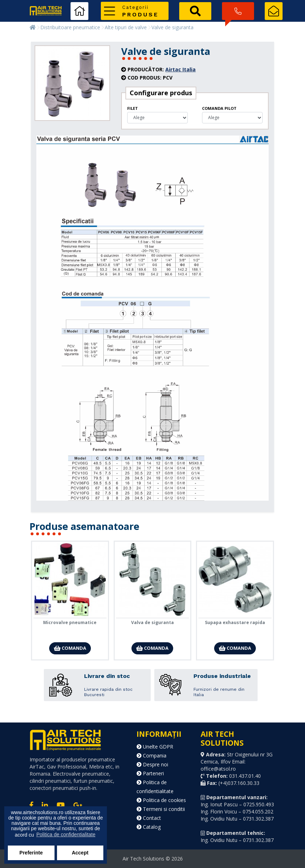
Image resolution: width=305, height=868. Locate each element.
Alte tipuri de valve (126, 27)
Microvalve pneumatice (70, 622)
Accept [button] (80, 853)
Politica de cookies (161, 800)
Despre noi (152, 764)
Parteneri (150, 773)
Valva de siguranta (152, 622)
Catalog (149, 827)
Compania (151, 755)
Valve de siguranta (172, 27)
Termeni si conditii (161, 809)
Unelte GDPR (155, 747)
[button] (135, 11)
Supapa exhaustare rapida (235, 622)
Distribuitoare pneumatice (70, 27)
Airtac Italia (180, 69)
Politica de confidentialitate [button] (66, 834)
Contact (149, 818)
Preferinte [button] (31, 853)
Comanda (70, 648)
